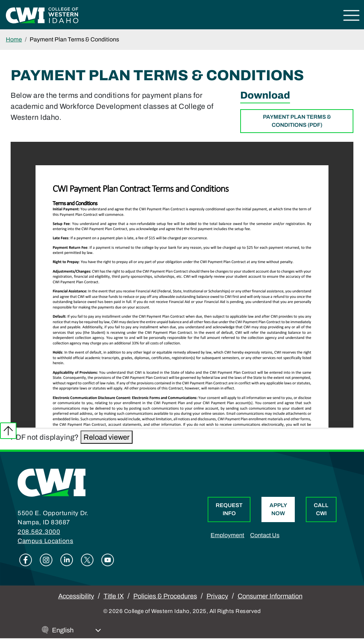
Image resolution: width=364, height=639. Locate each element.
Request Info (229, 509)
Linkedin (67, 560)
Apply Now (278, 509)
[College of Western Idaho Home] (42, 15)
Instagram (46, 560)
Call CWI (321, 509)
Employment (227, 535)
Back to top (8, 431)
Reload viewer (107, 437)
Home (14, 39)
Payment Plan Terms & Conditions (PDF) (297, 121)
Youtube (108, 560)
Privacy (217, 596)
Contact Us (265, 535)
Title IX (114, 596)
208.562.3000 (39, 532)
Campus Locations (45, 541)
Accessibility (76, 596)
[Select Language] (77, 630)
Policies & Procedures (165, 596)
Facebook (26, 560)
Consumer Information (270, 596)
